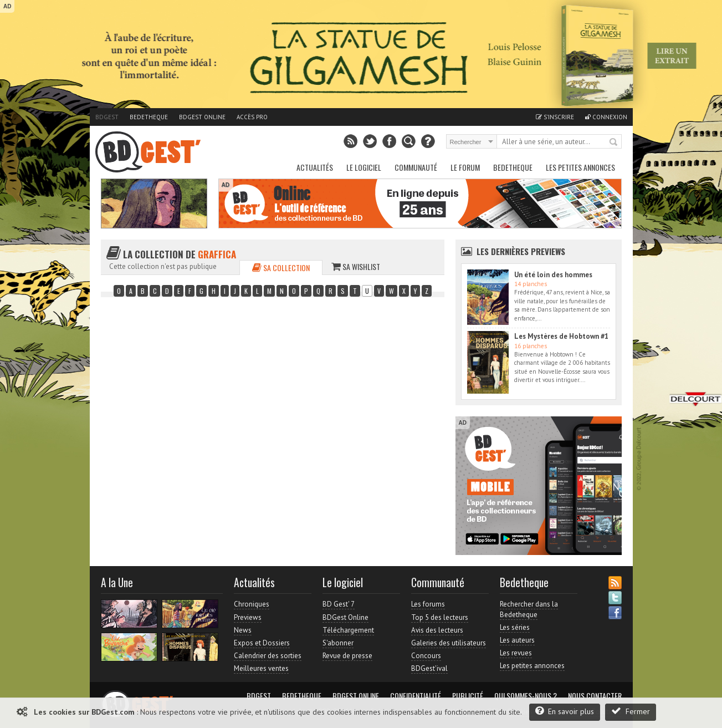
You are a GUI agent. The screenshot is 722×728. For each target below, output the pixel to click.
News (243, 630)
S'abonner (338, 643)
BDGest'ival (429, 668)
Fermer (631, 711)
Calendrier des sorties (268, 656)
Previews (248, 617)
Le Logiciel (364, 167)
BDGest (107, 117)
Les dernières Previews (521, 251)
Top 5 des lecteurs (440, 617)
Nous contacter (595, 696)
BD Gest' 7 (339, 604)
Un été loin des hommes (553, 275)
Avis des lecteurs (437, 630)
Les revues (516, 653)
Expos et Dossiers (262, 643)
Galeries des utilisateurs (449, 643)
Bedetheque (149, 117)
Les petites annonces (580, 167)
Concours (426, 656)
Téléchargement (348, 630)
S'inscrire (555, 117)
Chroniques (252, 604)
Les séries (515, 627)
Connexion (606, 117)
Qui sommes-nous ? (526, 696)
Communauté (416, 167)
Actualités (315, 167)
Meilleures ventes (261, 668)
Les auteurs (517, 640)
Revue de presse (347, 656)
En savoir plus (565, 711)
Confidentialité (416, 696)
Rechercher (614, 142)
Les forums (428, 604)
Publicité (468, 696)
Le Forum (465, 167)
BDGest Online (202, 117)
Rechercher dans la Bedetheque (529, 609)
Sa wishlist (356, 266)
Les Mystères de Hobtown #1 (561, 336)
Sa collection (281, 268)
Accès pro (252, 117)
